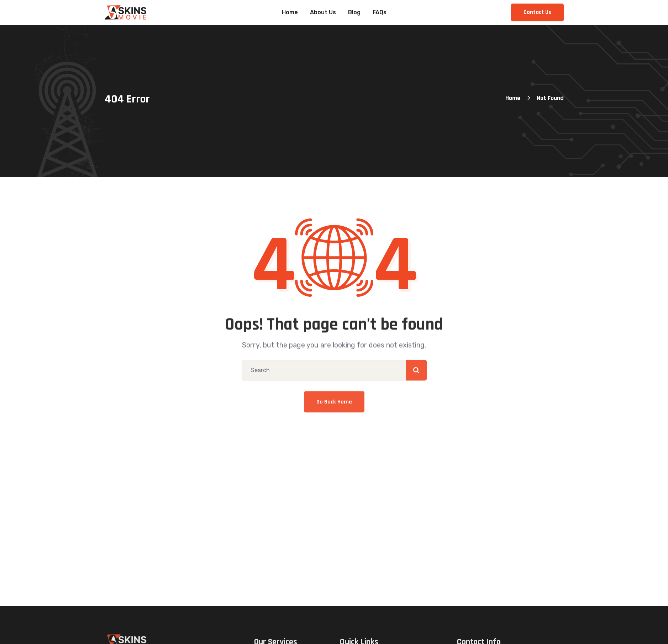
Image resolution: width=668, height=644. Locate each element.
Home (513, 98)
